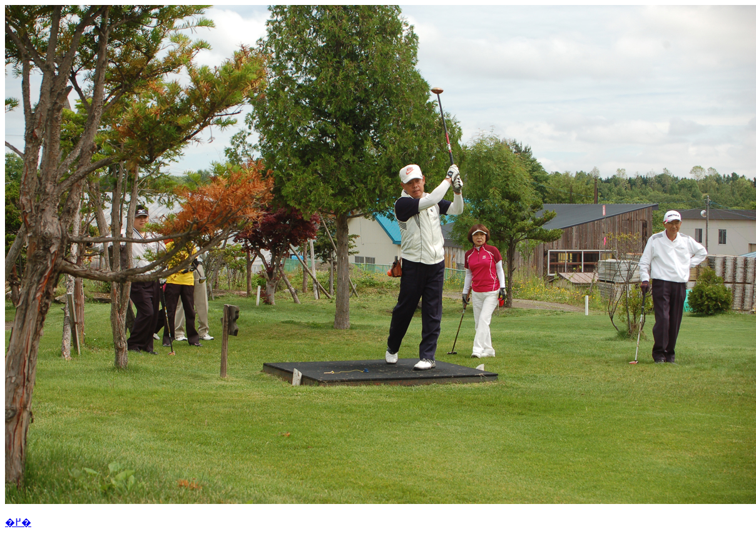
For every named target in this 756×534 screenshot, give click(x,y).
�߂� (18, 522)
